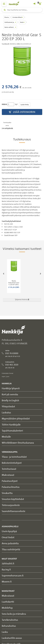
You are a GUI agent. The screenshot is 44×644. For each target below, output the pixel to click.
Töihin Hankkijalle (11, 425)
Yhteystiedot (8, 406)
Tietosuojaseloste (11, 505)
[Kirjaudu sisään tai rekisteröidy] (34, 4)
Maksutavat (8, 475)
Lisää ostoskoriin (22, 112)
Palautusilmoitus (11, 487)
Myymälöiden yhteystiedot (16, 418)
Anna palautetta (10, 543)
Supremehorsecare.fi (13, 576)
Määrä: (5, 104)
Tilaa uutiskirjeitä (11, 549)
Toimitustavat (9, 469)
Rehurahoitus (9, 626)
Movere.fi (7, 582)
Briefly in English (10, 400)
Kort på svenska (10, 394)
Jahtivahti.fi (8, 563)
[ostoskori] (40, 4)
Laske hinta (25, 104)
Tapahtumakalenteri (12, 431)
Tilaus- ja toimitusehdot (14, 457)
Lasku (5, 632)
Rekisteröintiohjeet (12, 463)
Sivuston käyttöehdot (13, 499)
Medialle (6, 437)
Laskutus (6, 412)
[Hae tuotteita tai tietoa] (22, 10)
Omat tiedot (8, 537)
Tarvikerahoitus (10, 620)
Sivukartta (7, 493)
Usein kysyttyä (9, 531)
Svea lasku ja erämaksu (14, 614)
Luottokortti (8, 602)
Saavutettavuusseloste (13, 511)
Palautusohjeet (10, 481)
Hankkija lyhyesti (11, 388)
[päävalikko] (4, 4)
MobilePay (7, 608)
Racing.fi (6, 569)
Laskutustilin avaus (12, 638)
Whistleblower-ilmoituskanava (18, 443)
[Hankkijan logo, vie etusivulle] (15, 3)
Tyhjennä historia (22, 299)
